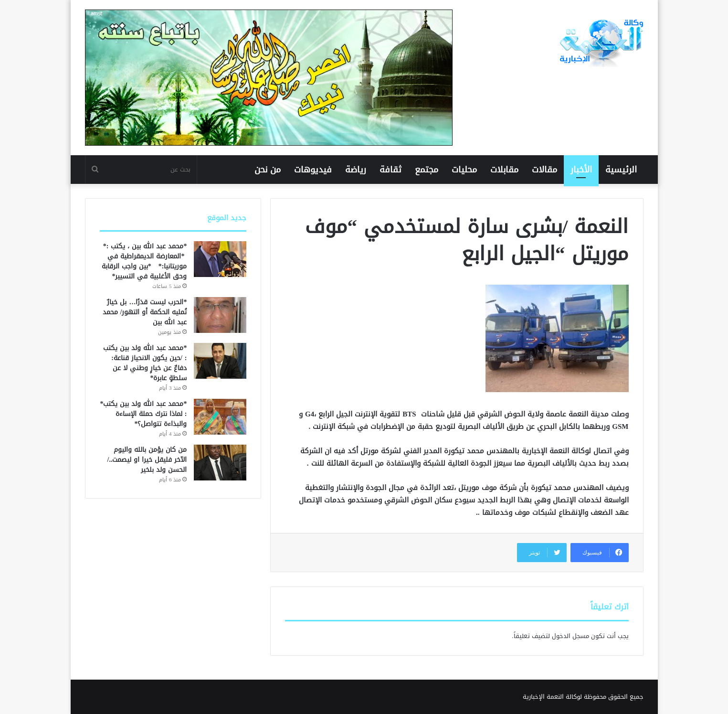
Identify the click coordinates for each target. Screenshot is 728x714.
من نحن (268, 170)
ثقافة (390, 170)
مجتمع (427, 170)
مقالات (544, 170)
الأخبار (581, 170)
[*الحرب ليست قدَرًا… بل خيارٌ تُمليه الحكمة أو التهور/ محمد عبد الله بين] (220, 315)
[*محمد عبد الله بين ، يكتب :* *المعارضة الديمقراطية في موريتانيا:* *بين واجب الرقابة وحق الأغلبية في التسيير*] (220, 259)
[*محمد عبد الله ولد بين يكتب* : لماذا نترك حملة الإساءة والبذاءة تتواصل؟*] (220, 417)
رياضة (356, 170)
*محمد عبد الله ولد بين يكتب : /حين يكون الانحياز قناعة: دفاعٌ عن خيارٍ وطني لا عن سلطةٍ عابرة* (145, 363)
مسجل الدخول (570, 636)
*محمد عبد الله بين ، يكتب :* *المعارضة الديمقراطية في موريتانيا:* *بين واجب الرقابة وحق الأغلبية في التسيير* (144, 261)
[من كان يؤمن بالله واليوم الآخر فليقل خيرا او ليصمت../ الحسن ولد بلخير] (220, 463)
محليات (464, 170)
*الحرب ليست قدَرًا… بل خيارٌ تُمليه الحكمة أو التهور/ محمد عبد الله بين (145, 312)
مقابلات (504, 170)
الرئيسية (621, 170)
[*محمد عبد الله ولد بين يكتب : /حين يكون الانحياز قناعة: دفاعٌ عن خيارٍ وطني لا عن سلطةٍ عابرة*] (220, 361)
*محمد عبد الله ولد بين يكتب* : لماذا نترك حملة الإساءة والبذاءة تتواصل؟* (143, 414)
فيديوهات (313, 170)
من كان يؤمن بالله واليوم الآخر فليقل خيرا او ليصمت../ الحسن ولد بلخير (147, 460)
